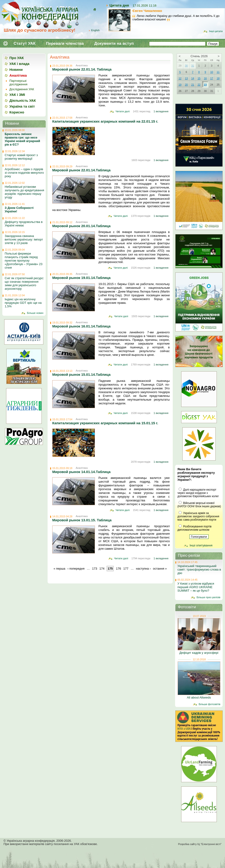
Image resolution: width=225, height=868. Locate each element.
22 (199, 85)
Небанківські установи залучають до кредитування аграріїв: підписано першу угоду (24, 192)
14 (193, 78)
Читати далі (123, 111)
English (95, 30)
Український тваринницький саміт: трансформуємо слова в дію (199, 569)
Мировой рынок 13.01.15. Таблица (82, 520)
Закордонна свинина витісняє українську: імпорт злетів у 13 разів (24, 239)
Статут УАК (24, 43)
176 (119, 569)
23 (205, 85)
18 (218, 78)
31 (193, 66)
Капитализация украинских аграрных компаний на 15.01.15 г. (105, 423)
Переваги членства (65, 43)
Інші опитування (201, 545)
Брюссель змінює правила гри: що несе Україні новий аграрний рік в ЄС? (22, 139)
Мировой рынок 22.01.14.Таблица (81, 170)
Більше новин (35, 313)
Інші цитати (216, 31)
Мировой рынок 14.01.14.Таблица (81, 472)
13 (186, 78)
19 (180, 85)
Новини (16, 70)
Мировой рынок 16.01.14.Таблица (81, 326)
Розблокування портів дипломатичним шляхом (194, 528)
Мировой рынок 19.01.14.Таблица (81, 278)
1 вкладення (161, 111)
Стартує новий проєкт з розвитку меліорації (21, 157)
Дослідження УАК (22, 89)
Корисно (17, 112)
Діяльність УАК (23, 100)
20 (186, 85)
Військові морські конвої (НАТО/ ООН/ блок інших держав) (199, 505)
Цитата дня (119, 5)
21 (193, 85)
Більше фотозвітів (210, 704)
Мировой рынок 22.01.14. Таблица (82, 69)
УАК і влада (19, 64)
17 (212, 78)
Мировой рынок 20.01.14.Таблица (81, 226)
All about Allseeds (199, 697)
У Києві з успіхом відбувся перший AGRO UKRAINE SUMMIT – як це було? (196, 587)
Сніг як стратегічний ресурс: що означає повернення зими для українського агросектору (24, 283)
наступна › (143, 569)
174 (102, 569)
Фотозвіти (187, 607)
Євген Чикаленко (147, 11)
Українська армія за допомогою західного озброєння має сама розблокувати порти (198, 516)
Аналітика (60, 57)
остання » (160, 569)
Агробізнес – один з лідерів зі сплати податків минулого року (24, 173)
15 (199, 78)
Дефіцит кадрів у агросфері (199, 653)
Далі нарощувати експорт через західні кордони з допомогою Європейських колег (198, 493)
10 (212, 72)
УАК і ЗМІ (17, 95)
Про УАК (17, 58)
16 (205, 78)
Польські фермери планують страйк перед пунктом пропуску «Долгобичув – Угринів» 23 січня (24, 261)
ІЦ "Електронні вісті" (209, 844)
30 (186, 66)
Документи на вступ (114, 43)
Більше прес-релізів (208, 597)
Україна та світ (22, 106)
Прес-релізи (189, 555)
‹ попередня (76, 569)
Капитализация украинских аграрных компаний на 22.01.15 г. (105, 121)
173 (95, 569)
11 (218, 72)
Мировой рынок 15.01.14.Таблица (81, 374)
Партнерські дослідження (18, 83)
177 (126, 569)
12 (180, 78)
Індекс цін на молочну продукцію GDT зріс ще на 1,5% (23, 303)
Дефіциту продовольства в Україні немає (24, 224)
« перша (59, 569)
